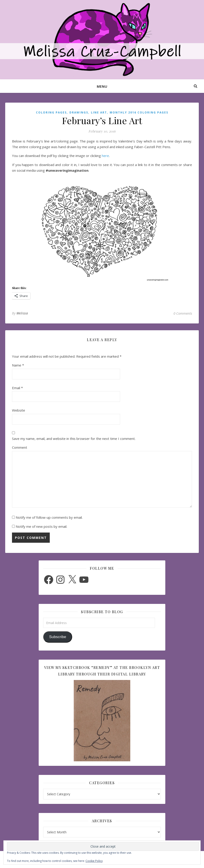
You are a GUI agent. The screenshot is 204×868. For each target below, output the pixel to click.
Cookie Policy (94, 861)
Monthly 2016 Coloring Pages (139, 112)
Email (17, 388)
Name (18, 365)
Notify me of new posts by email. (42, 526)
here (105, 156)
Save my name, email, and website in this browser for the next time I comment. (74, 439)
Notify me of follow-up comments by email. (49, 517)
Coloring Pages (51, 112)
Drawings (79, 112)
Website (19, 410)
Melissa (22, 313)
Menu (102, 86)
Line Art (99, 112)
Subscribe (58, 637)
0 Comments (183, 313)
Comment (20, 447)
